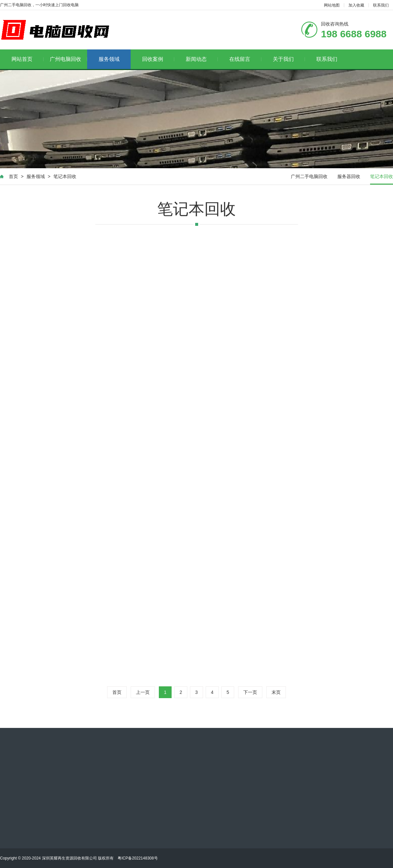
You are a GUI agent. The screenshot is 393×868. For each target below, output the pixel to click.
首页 (13, 176)
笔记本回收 (65, 176)
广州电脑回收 (69, 59)
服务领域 (109, 59)
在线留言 (245, 59)
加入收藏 (356, 5)
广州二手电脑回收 (309, 176)
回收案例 (158, 59)
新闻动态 (202, 59)
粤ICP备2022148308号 (138, 858)
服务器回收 (349, 176)
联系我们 (381, 5)
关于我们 (289, 59)
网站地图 (332, 5)
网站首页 (28, 59)
